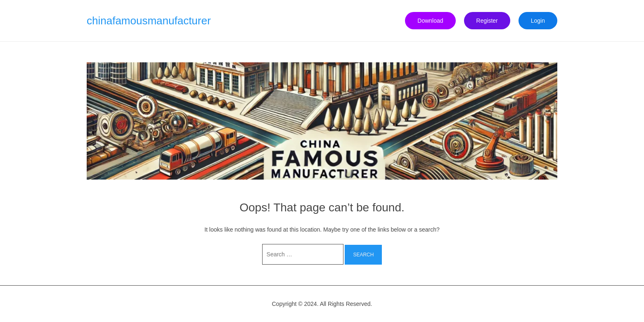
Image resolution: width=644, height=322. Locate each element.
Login (538, 21)
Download (430, 21)
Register (487, 21)
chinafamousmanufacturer (149, 21)
